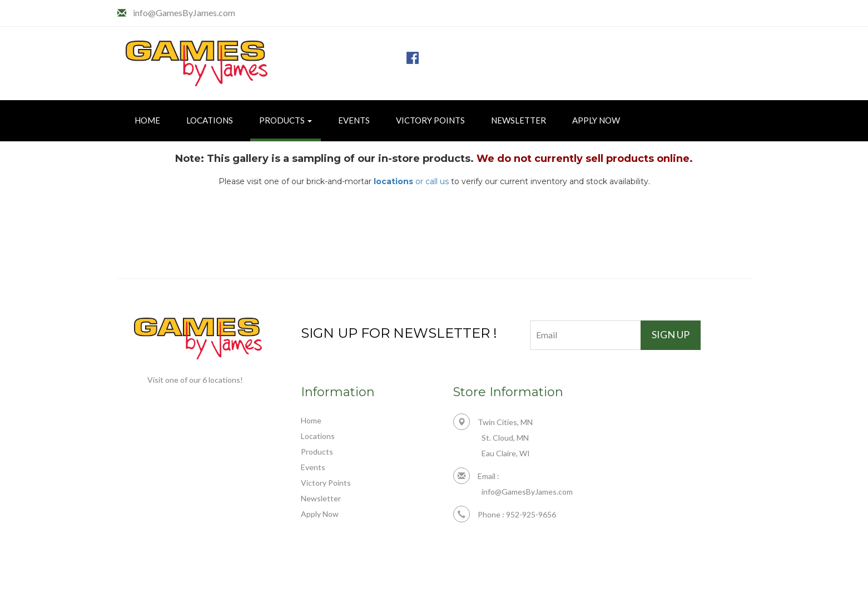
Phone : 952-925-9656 (505, 514)
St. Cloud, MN (505, 438)
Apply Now (596, 120)
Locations (210, 120)
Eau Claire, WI (506, 453)
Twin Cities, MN (493, 422)
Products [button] (286, 120)
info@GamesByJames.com (184, 13)
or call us (411, 181)
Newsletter (519, 120)
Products (317, 452)
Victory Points (430, 120)
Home (147, 120)
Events (354, 120)
